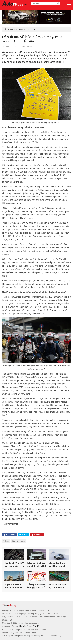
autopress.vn (34, 627)
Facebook (9, 535)
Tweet (23, 535)
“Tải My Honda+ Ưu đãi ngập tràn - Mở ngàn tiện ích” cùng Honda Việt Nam (36, 590)
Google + (37, 535)
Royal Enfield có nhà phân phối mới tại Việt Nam (14, 590)
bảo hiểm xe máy (19, 541)
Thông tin (12, 29)
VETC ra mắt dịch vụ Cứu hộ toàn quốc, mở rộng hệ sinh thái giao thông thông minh (58, 590)
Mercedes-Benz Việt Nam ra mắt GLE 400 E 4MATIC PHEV (59, 567)
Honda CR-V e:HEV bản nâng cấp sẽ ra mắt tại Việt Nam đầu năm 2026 (14, 567)
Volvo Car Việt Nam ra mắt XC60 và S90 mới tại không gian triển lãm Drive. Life (36, 567)
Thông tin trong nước (26, 29)
